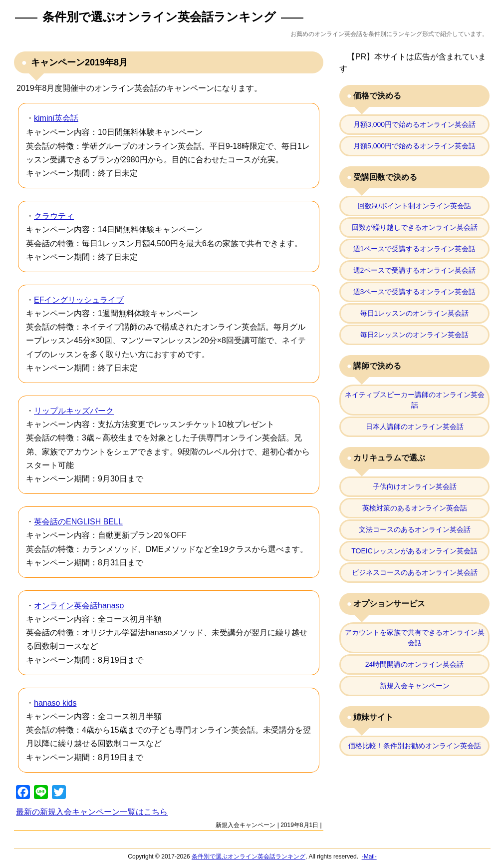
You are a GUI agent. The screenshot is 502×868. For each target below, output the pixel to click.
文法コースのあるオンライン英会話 (415, 529)
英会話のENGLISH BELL (78, 522)
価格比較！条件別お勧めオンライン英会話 (415, 746)
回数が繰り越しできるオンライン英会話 (415, 227)
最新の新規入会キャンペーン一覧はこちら (92, 812)
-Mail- (369, 857)
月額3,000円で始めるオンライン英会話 (414, 124)
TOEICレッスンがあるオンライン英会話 (414, 551)
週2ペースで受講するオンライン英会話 (415, 270)
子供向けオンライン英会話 (415, 486)
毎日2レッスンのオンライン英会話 (415, 335)
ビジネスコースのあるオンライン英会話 (415, 572)
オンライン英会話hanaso (79, 606)
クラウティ (54, 216)
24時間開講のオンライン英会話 (415, 664)
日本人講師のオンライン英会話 (415, 427)
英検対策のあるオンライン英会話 (415, 508)
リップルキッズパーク (74, 411)
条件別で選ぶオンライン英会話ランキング (159, 17)
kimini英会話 (56, 118)
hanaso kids (55, 703)
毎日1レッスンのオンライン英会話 (415, 313)
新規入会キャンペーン (246, 825)
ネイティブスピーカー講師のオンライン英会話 (415, 400)
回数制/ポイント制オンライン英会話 (415, 206)
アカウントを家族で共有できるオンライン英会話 (415, 638)
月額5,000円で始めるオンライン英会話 (414, 146)
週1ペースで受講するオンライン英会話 (415, 249)
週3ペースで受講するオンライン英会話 (415, 292)
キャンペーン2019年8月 (78, 62)
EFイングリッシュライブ (79, 300)
